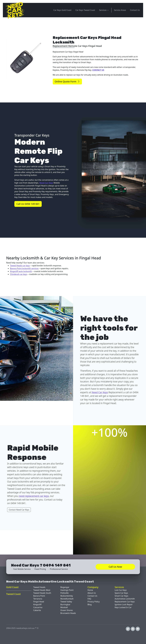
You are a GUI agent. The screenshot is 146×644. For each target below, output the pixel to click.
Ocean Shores (67, 610)
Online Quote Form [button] (67, 81)
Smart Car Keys (121, 596)
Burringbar (65, 604)
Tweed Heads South (42, 593)
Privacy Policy (94, 602)
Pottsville (64, 593)
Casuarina (38, 607)
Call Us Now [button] (115, 567)
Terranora (38, 599)
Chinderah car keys (19, 274)
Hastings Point (67, 590)
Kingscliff (37, 604)
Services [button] (104, 10)
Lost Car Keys (121, 590)
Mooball (64, 607)
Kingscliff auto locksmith (21, 271)
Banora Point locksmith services (24, 268)
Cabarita (37, 610)
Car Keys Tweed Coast (85, 10)
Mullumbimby (67, 596)
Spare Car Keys (121, 593)
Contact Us (135, 10)
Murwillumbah (67, 599)
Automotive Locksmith (125, 599)
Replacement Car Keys (125, 602)
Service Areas (120, 10)
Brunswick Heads (68, 613)
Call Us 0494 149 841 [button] (28, 204)
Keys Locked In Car (123, 607)
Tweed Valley (66, 602)
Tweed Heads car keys (20, 266)
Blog (90, 604)
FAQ (89, 599)
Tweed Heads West (42, 590)
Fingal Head (39, 602)
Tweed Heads (39, 587)
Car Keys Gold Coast (62, 10)
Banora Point (39, 596)
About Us (92, 593)
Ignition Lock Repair (124, 604)
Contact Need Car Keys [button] (19, 510)
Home (90, 590)
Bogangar (65, 587)
